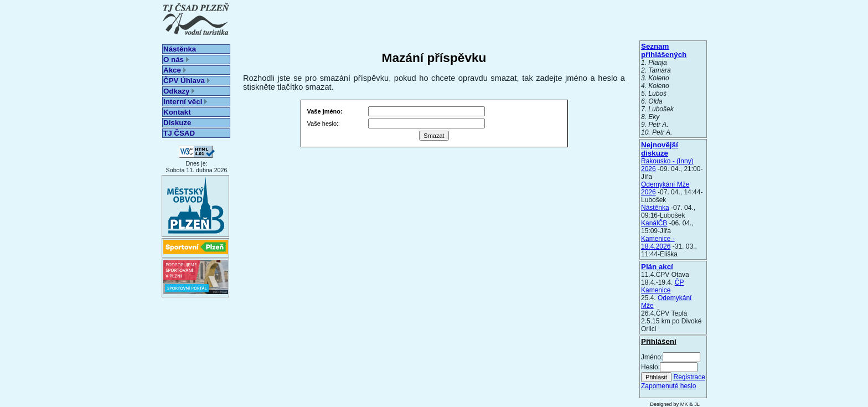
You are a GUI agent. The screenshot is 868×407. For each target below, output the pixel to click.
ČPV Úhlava (187, 81)
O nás (176, 60)
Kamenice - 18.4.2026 (658, 243)
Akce (175, 70)
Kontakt (177, 112)
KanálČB (654, 223)
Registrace (689, 377)
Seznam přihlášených (664, 50)
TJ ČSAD (179, 133)
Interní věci (185, 102)
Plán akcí (657, 267)
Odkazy (179, 91)
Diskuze (177, 123)
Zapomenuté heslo (668, 386)
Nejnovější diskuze (660, 149)
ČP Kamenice (662, 286)
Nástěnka (180, 49)
